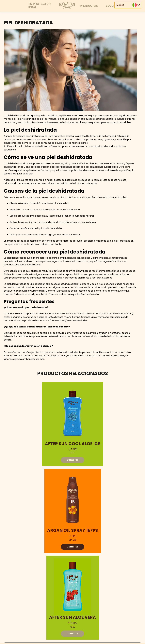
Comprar (73, 460)
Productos (89, 6)
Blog (110, 6)
